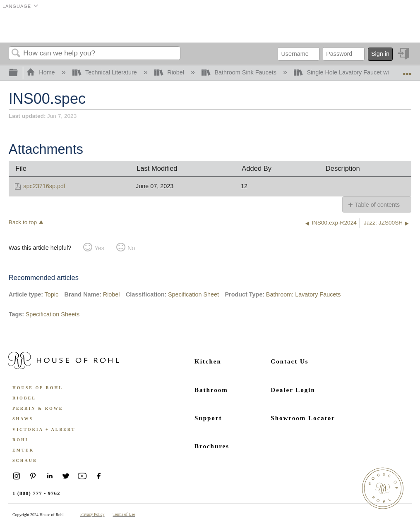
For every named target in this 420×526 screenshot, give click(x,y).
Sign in (380, 54)
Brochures (212, 446)
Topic (52, 294)
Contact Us (289, 361)
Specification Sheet (193, 294)
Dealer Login (293, 390)
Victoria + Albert (44, 429)
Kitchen (208, 361)
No (131, 248)
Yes (99, 248)
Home (41, 72)
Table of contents (377, 205)
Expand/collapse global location (407, 71)
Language (17, 6)
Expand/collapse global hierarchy (19, 73)
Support (208, 418)
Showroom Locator (303, 418)
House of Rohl (38, 388)
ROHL (21, 440)
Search (16, 54)
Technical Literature (106, 72)
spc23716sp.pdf (44, 186)
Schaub (25, 460)
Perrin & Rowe (38, 408)
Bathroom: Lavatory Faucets (304, 294)
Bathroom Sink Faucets (240, 72)
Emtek (23, 450)
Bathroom (211, 390)
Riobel (170, 72)
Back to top (23, 222)
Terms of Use (124, 514)
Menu (401, 27)
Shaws (23, 419)
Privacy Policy (92, 514)
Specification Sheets (53, 314)
